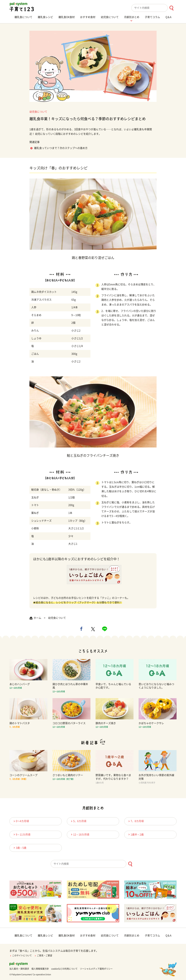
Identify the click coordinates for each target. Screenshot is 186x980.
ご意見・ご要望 (43, 955)
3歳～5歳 (19, 848)
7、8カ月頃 (136, 821)
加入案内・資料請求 (19, 969)
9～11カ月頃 (21, 834)
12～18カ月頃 (80, 834)
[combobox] (154, 8)
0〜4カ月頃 (21, 821)
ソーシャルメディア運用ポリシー (96, 969)
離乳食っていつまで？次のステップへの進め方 (61, 148)
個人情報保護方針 (40, 969)
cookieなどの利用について (64, 969)
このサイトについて (21, 955)
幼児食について (38, 112)
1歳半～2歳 (136, 834)
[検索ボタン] (171, 8)
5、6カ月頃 (78, 821)
